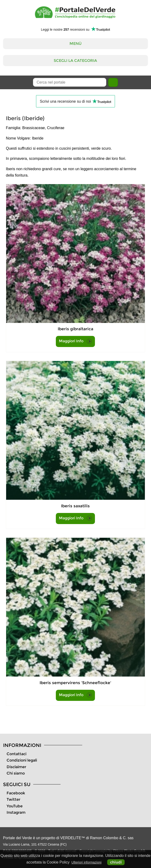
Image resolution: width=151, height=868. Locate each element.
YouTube (15, 806)
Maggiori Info (75, 341)
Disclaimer (16, 767)
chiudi (116, 862)
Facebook (16, 793)
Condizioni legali (22, 760)
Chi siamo (16, 773)
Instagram (16, 812)
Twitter (13, 799)
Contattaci (16, 754)
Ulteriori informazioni (86, 862)
